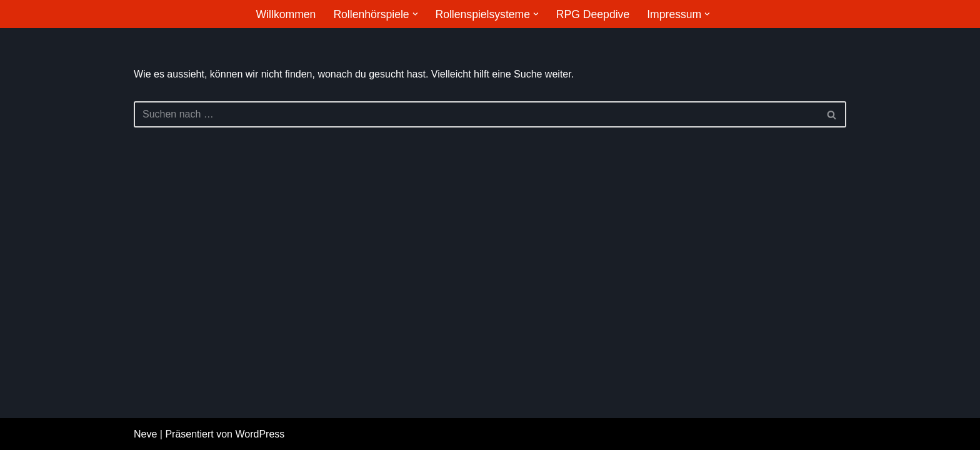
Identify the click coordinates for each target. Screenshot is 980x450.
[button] (415, 14)
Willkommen (286, 14)
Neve (145, 434)
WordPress (260, 434)
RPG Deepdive (593, 14)
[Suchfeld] (476, 114)
